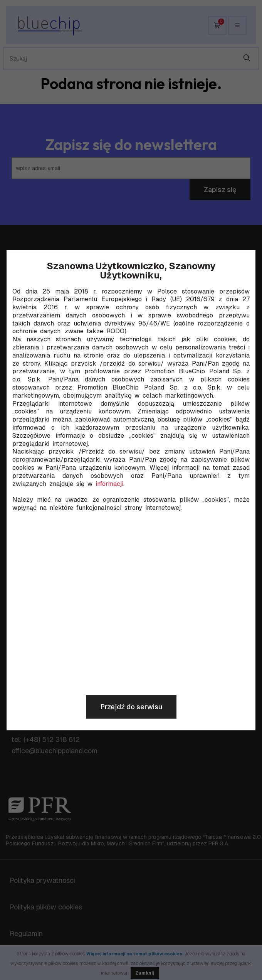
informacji (109, 484)
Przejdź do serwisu (131, 707)
